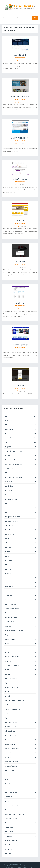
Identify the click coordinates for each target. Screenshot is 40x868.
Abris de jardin (21, 731)
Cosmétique (21, 438)
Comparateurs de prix (21, 840)
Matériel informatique (21, 565)
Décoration (21, 740)
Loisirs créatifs (21, 613)
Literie (21, 591)
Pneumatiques (21, 569)
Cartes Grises (21, 753)
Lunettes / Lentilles (21, 521)
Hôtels (21, 552)
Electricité (21, 696)
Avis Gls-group (20, 344)
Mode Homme (21, 473)
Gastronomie (21, 420)
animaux (21, 661)
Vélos (21, 495)
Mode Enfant (21, 770)
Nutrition (21, 670)
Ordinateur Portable (21, 762)
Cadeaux (21, 455)
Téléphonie (21, 469)
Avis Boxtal (20, 55)
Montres (21, 504)
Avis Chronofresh (20, 97)
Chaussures (21, 482)
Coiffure (21, 508)
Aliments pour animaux (21, 543)
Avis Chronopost (20, 138)
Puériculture (21, 429)
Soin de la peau (21, 845)
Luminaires (21, 486)
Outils (21, 539)
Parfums (21, 512)
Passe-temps (21, 810)
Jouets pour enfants (21, 665)
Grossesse (21, 757)
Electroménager (21, 499)
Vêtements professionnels (21, 709)
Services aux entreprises (21, 464)
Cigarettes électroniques (21, 630)
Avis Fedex (20, 303)
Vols (21, 582)
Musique (21, 854)
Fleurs (21, 692)
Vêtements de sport (21, 749)
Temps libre (21, 797)
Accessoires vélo (21, 766)
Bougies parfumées (21, 687)
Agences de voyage (21, 609)
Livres (21, 801)
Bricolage (21, 490)
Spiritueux (21, 718)
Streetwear (21, 827)
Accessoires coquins (21, 722)
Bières (21, 648)
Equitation (21, 674)
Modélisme (21, 832)
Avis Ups (20, 386)
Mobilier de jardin (21, 604)
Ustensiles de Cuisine (21, 560)
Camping (21, 849)
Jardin (21, 775)
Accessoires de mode (21, 819)
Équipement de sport (21, 517)
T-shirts (21, 714)
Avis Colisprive (20, 179)
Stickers (21, 626)
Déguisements (21, 735)
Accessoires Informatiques (21, 814)
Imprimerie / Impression (21, 477)
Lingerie (21, 447)
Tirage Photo (21, 622)
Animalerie (21, 525)
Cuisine (21, 784)
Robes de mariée (21, 744)
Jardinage (21, 595)
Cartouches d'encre (21, 600)
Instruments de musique (21, 823)
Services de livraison (21, 727)
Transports (21, 836)
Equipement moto (21, 617)
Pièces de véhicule (21, 460)
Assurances (21, 578)
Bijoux (21, 434)
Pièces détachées (21, 792)
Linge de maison (21, 635)
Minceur (21, 556)
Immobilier (21, 587)
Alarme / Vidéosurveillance (21, 700)
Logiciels (21, 652)
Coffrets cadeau (21, 705)
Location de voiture (21, 657)
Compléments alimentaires (21, 451)
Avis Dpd (20, 262)
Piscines (21, 547)
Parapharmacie (21, 530)
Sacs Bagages (21, 639)
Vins (21, 442)
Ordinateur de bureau (21, 788)
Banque (21, 574)
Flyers (21, 779)
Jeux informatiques (21, 805)
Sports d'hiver (21, 683)
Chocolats (21, 644)
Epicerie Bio (21, 534)
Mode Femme (21, 425)
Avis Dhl (20, 220)
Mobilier (21, 416)
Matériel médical (21, 679)
